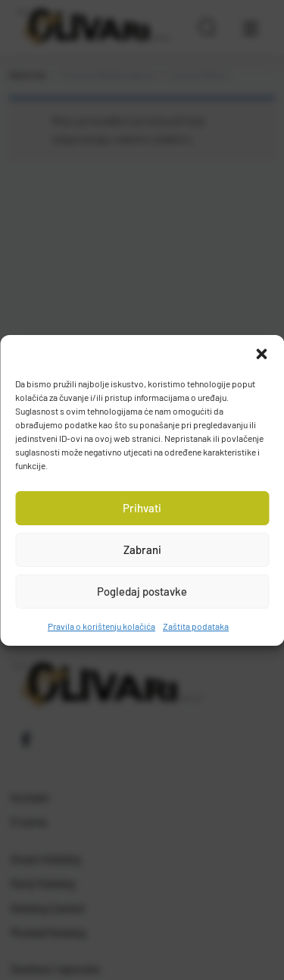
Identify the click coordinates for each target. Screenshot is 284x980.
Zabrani (142, 549)
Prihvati (142, 508)
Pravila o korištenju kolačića (101, 626)
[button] (261, 354)
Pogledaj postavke (142, 591)
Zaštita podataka (196, 626)
